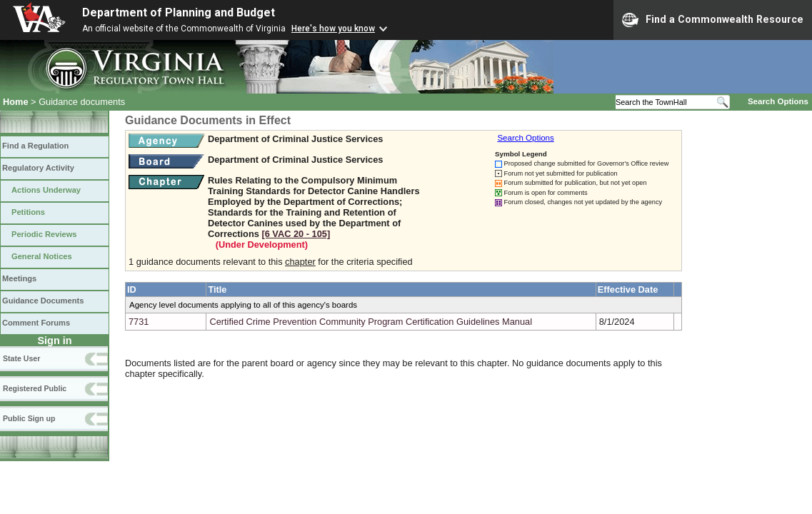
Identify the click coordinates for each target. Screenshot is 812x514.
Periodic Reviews (44, 234)
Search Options (778, 101)
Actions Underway (46, 190)
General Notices (42, 256)
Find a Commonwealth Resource (713, 20)
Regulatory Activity (38, 168)
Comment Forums (36, 323)
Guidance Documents (43, 301)
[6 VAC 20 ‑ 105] (296, 234)
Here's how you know (333, 29)
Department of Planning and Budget (179, 12)
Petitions (28, 212)
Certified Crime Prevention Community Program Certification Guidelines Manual (371, 322)
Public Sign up (29, 418)
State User (21, 358)
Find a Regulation (35, 146)
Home (16, 102)
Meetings (19, 278)
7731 (139, 322)
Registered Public (35, 388)
